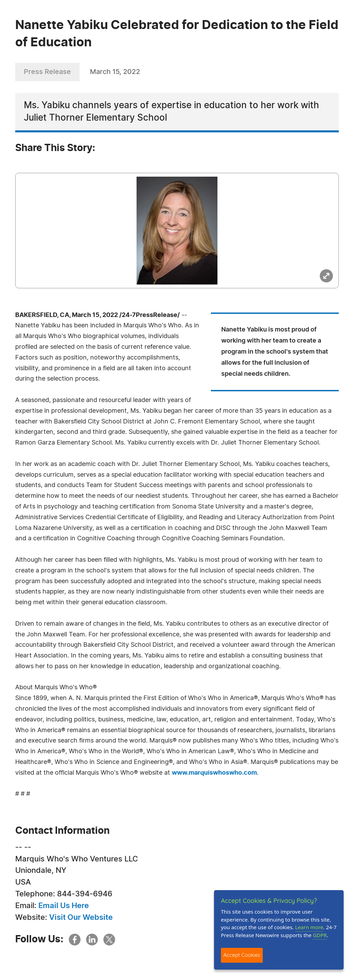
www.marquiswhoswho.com (214, 773)
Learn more (309, 927)
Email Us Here (64, 906)
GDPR (320, 935)
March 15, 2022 (115, 72)
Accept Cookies (242, 955)
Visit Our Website (81, 917)
